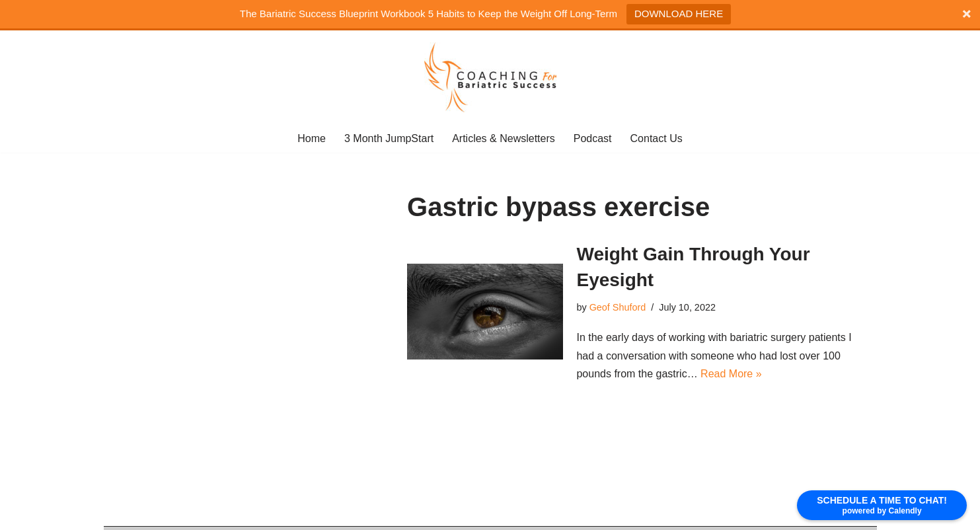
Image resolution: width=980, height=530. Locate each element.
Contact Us (657, 138)
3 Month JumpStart (389, 138)
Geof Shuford (618, 307)
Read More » (731, 374)
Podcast (593, 138)
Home (312, 138)
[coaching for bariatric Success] (490, 77)
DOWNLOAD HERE (679, 14)
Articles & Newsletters (504, 138)
